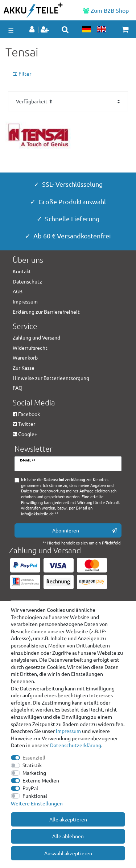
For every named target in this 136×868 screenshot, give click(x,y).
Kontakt (22, 271)
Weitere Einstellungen (37, 803)
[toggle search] (65, 29)
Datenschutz (27, 281)
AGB (18, 291)
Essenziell (34, 757)
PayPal (30, 788)
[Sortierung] (68, 101)
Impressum (68, 731)
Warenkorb (25, 357)
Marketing (34, 773)
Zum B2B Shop (106, 10)
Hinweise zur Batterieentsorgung (51, 378)
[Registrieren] (46, 30)
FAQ (18, 388)
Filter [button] (22, 74)
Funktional (35, 796)
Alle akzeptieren (68, 819)
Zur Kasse (24, 368)
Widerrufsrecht (30, 348)
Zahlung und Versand (36, 337)
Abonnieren (85, 530)
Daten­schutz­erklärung (76, 745)
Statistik (32, 765)
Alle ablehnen (68, 836)
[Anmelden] (33, 30)
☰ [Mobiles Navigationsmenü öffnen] (11, 30)
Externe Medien (41, 780)
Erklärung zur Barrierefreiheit (46, 312)
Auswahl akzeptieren (68, 853)
